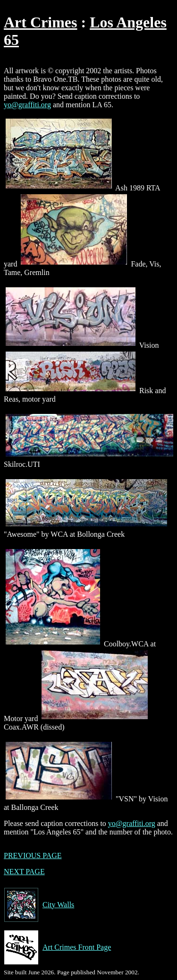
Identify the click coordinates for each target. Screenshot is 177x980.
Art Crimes (40, 22)
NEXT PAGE (24, 872)
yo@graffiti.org (27, 105)
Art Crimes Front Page (57, 947)
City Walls (39, 905)
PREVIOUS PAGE (33, 855)
